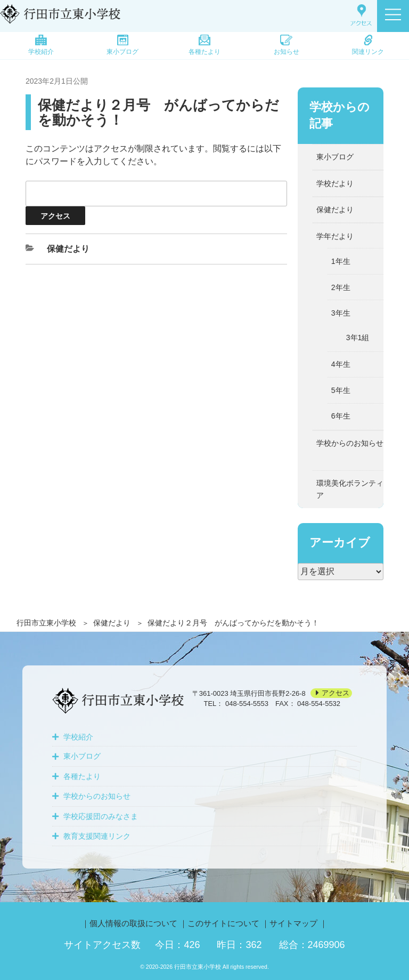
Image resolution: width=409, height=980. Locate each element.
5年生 (341, 390)
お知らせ (287, 45)
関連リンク (368, 45)
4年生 (341, 364)
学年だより (335, 236)
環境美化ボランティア (350, 489)
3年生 (341, 313)
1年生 (341, 261)
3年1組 (358, 338)
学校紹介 (41, 45)
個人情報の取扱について (133, 923)
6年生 (341, 416)
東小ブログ (122, 45)
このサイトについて (223, 923)
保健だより (112, 623)
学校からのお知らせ (350, 443)
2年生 (341, 287)
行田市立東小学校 (46, 623)
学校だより (335, 183)
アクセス (336, 693)
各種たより (204, 45)
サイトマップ (293, 923)
